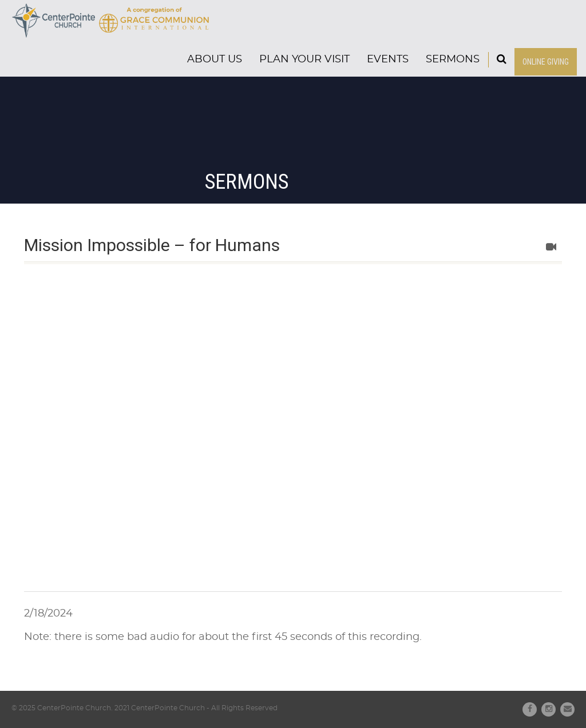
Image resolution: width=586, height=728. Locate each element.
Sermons (453, 59)
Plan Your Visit (304, 59)
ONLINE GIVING (546, 62)
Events (388, 59)
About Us (215, 59)
